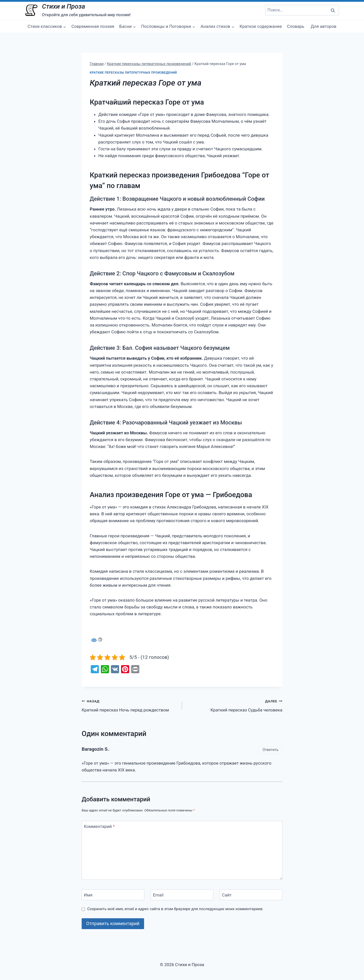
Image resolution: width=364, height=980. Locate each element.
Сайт (227, 895)
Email (158, 895)
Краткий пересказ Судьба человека (234, 705)
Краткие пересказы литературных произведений (133, 73)
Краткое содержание (261, 26)
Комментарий (99, 826)
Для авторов (324, 26)
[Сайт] (251, 895)
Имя (88, 895)
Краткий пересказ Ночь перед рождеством (130, 705)
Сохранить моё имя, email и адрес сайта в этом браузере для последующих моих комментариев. (175, 909)
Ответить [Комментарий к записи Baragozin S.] (271, 750)
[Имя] (113, 895)
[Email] (182, 895)
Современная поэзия (93, 26)
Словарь (295, 26)
